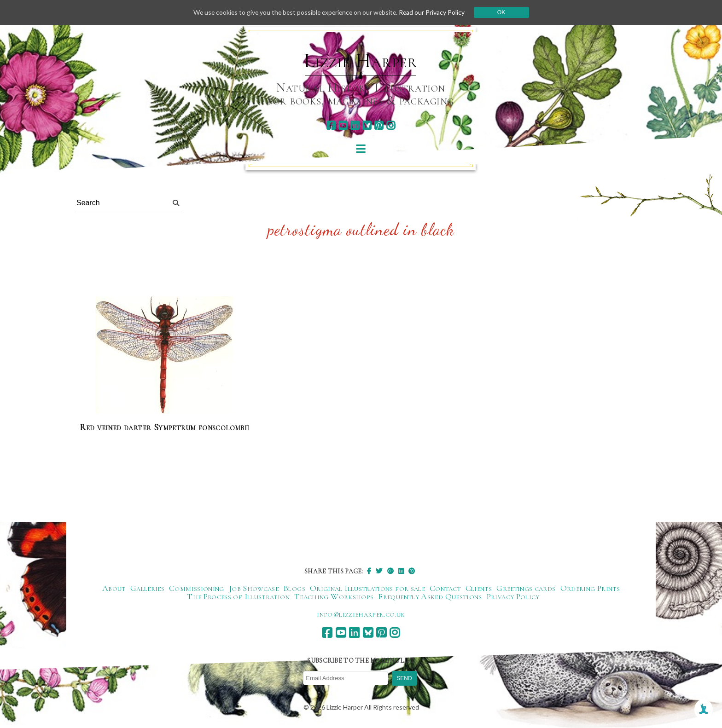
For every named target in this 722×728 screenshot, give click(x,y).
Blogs (294, 588)
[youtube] (343, 125)
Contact (445, 588)
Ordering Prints (590, 588)
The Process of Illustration (238, 596)
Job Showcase (254, 588)
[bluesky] (367, 125)
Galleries (147, 588)
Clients (479, 588)
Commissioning (197, 588)
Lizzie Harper (361, 61)
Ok (504, 12)
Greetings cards (526, 588)
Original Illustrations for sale (367, 588)
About (114, 588)
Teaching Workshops (334, 596)
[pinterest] (379, 125)
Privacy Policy (513, 596)
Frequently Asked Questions (430, 596)
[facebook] (331, 125)
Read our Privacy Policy (435, 12)
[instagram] (391, 125)
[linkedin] (355, 125)
